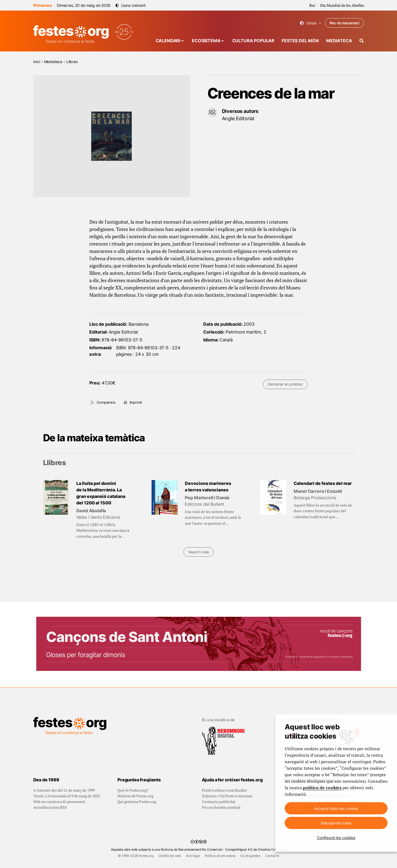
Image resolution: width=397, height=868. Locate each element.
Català (311, 23)
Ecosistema (206, 41)
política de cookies (322, 788)
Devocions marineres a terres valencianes (208, 487)
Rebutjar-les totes (336, 823)
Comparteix (106, 402)
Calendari (168, 41)
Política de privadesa (220, 856)
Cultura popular (253, 41)
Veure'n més (198, 552)
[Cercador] (362, 41)
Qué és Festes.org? (133, 790)
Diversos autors (240, 111)
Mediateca (339, 41)
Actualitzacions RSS (50, 807)
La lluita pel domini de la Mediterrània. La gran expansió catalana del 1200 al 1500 (101, 493)
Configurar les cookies (336, 838)
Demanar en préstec (285, 384)
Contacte (272, 856)
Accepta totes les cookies (336, 808)
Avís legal (193, 856)
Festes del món (300, 41)
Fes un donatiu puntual (221, 807)
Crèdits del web (170, 856)
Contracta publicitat (219, 802)
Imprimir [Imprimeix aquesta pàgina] (136, 402)
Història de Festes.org (135, 796)
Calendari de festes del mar (323, 483)
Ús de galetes (250, 856)
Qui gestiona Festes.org (137, 802)
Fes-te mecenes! (344, 23)
